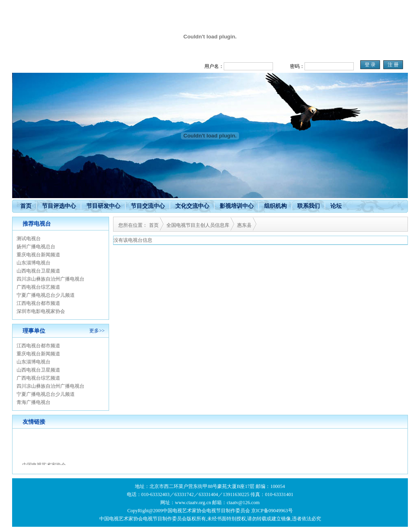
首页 (26, 206)
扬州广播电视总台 (36, 247)
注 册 (393, 65)
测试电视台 (29, 239)
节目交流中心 (148, 206)
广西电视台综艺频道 (38, 287)
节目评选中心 (59, 206)
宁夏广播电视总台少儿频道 (46, 295)
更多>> (97, 331)
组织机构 (275, 206)
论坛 (336, 206)
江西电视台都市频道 (38, 303)
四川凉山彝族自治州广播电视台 (50, 279)
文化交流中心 (192, 206)
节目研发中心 (103, 206)
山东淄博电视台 (34, 263)
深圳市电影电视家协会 (41, 311)
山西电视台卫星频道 (38, 271)
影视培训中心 (237, 206)
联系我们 (309, 206)
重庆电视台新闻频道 (38, 255)
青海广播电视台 (34, 402)
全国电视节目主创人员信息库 (198, 225)
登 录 (370, 65)
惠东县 (244, 225)
